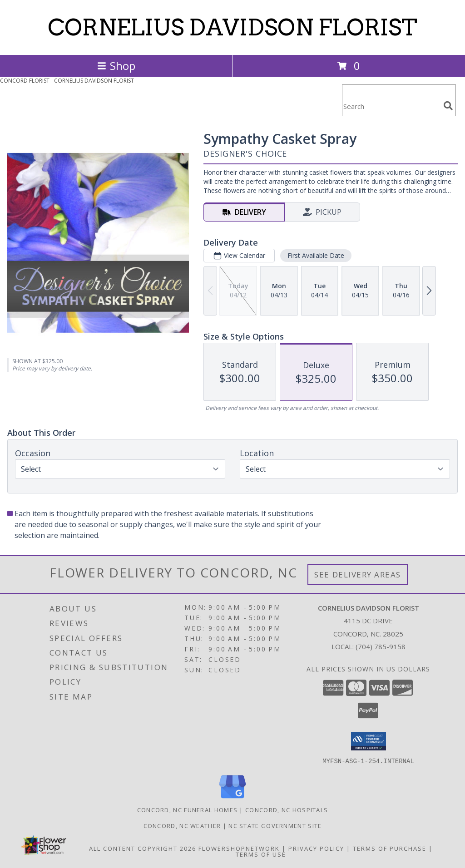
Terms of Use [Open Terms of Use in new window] (261, 854)
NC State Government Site (275, 825)
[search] (448, 106)
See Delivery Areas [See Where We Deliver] (358, 575)
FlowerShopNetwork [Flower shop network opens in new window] (239, 848)
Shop (116, 66)
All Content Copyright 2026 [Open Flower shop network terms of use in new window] (143, 848)
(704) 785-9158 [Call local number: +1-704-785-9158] (381, 646)
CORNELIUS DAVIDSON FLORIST (232, 27)
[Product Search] (391, 106)
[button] (369, 741)
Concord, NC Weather (182, 825)
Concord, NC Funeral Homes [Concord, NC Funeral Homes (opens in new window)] (188, 809)
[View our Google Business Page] (232, 798)
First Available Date (316, 255)
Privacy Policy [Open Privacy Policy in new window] (316, 848)
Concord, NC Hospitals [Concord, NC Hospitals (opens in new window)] (287, 809)
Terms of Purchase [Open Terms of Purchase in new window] (390, 848)
